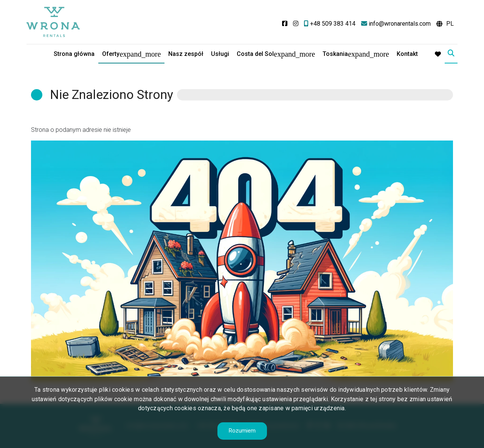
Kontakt (407, 54)
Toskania (335, 54)
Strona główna (74, 54)
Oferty (111, 54)
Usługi (220, 54)
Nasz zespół (186, 54)
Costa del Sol (255, 54)
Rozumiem (242, 431)
